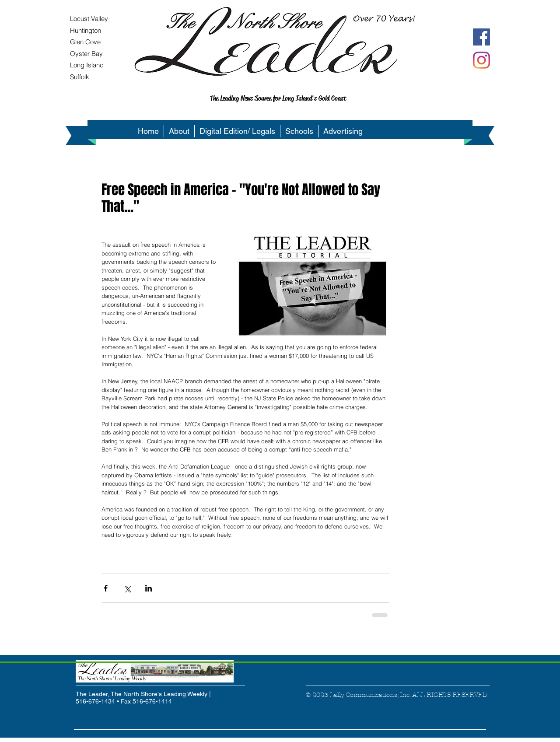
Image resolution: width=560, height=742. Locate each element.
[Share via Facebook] (106, 588)
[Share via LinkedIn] (149, 588)
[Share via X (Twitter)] (127, 588)
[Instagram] (481, 60)
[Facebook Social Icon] (481, 37)
